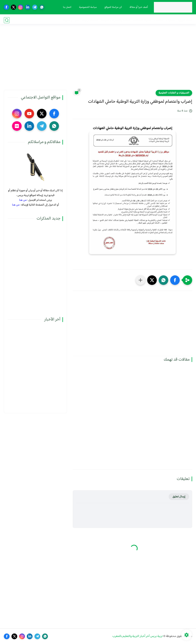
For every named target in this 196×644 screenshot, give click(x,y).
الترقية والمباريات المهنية (116, 20)
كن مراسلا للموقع (112, 7)
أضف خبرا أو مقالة (138, 7)
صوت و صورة (71, 20)
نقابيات (158, 20)
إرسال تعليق (179, 497)
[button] (175, 280)
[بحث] (7, 20)
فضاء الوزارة (185, 20)
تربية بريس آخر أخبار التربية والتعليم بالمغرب (138, 636)
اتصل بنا (66, 7)
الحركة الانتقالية (142, 20)
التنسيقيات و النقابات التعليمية (174, 93)
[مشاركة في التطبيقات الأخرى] (140, 280)
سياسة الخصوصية (87, 7)
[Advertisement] (98, 60)
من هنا (23, 200)
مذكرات (170, 20)
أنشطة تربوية (90, 20)
